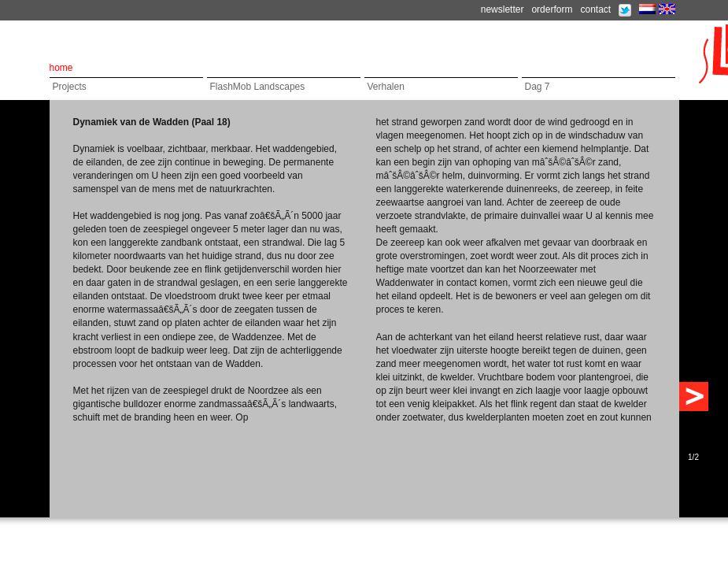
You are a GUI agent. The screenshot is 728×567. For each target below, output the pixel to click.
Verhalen (386, 87)
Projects (70, 87)
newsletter (503, 9)
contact (595, 9)
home (61, 68)
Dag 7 (538, 87)
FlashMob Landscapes (258, 87)
